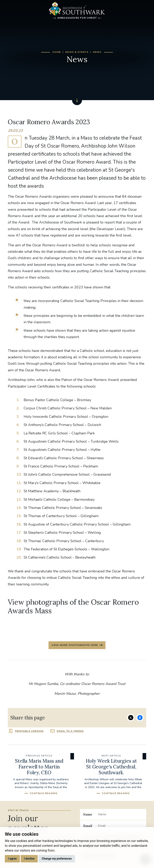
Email (88, 826)
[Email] (120, 826)
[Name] (120, 814)
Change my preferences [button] (57, 859)
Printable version (29, 731)
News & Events (77, 52)
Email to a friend (70, 731)
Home (57, 52)
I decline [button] (29, 859)
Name (88, 814)
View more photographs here (75, 645)
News (97, 52)
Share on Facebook (140, 718)
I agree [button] (12, 859)
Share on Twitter (131, 718)
